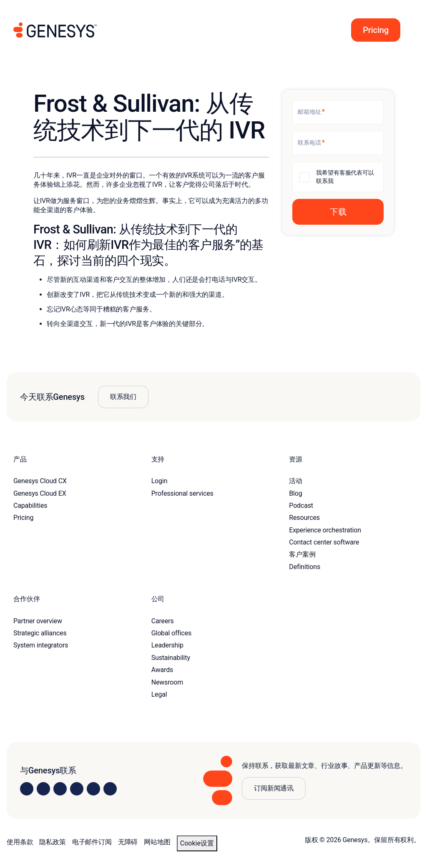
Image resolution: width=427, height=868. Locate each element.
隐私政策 (52, 842)
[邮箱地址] (338, 112)
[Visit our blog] (110, 789)
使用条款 (20, 842)
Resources (304, 518)
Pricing (23, 518)
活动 (296, 481)
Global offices (171, 633)
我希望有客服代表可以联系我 (345, 177)
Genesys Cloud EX (40, 493)
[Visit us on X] (60, 789)
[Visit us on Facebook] (77, 789)
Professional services (182, 493)
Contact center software (324, 542)
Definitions (305, 567)
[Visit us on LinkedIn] (27, 789)
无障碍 (128, 842)
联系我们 (123, 397)
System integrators (41, 645)
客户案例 (302, 554)
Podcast (301, 505)
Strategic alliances (40, 633)
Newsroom (167, 682)
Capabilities (30, 505)
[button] (373, 30)
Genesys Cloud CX (40, 481)
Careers (163, 621)
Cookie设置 (197, 843)
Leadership (167, 645)
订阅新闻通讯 (274, 788)
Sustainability (171, 658)
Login (159, 481)
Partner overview (38, 621)
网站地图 (157, 842)
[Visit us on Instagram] (43, 789)
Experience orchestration (325, 530)
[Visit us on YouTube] (93, 789)
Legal (159, 694)
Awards (162, 670)
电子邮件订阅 (92, 842)
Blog (295, 493)
